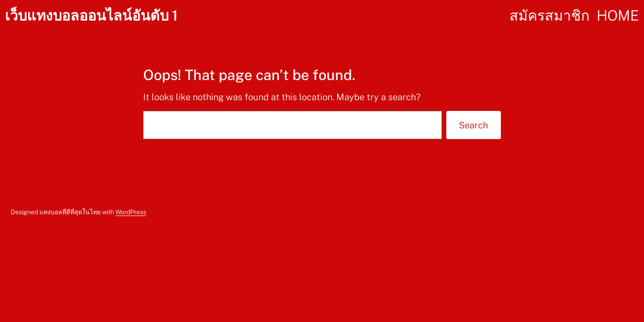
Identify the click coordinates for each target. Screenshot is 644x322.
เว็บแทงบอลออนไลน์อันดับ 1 (91, 15)
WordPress (131, 212)
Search (473, 125)
